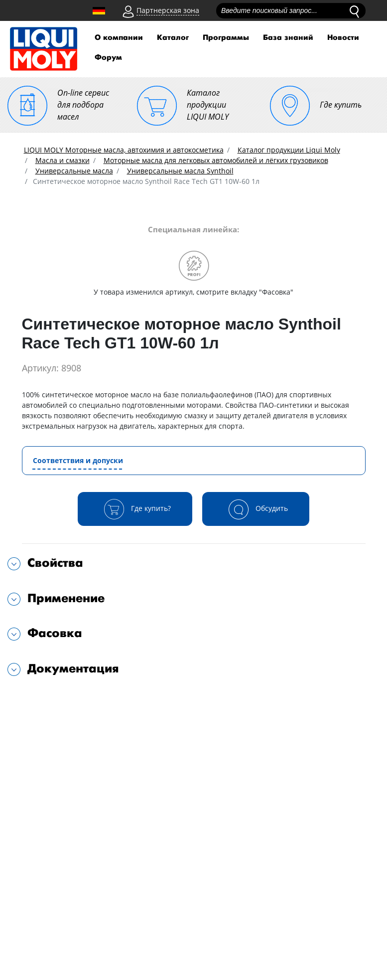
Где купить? (135, 509)
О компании (119, 38)
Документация (73, 669)
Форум (108, 58)
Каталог (173, 38)
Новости (343, 38)
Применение (66, 598)
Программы (226, 38)
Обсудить (256, 509)
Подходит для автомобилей (78, 700)
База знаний (288, 38)
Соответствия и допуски (78, 460)
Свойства (55, 563)
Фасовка (55, 633)
